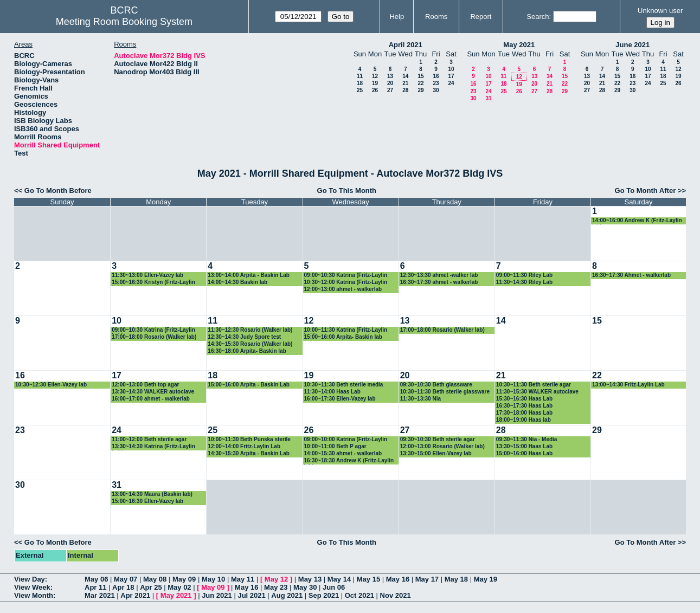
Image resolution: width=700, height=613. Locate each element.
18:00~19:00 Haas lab (524, 420)
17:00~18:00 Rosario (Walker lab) (154, 337)
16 (436, 76)
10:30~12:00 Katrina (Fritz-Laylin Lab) (346, 283)
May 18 (456, 579)
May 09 (184, 579)
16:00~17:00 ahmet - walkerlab (151, 399)
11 (360, 76)
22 (420, 83)
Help (397, 17)
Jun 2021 (217, 595)
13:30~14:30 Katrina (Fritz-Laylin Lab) (153, 447)
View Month (34, 595)
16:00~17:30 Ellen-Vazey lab (340, 399)
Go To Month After (646, 191)
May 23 (276, 587)
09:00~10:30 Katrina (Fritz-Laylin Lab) (346, 276)
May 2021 (519, 45)
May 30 (305, 587)
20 (390, 83)
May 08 (155, 579)
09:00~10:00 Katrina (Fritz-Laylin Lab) (346, 440)
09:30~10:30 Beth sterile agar (438, 439)
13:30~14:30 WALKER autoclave (153, 392)
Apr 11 (95, 587)
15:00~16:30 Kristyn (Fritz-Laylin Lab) (153, 283)
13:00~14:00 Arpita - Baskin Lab (249, 275)
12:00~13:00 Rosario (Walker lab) (442, 446)
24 (451, 83)
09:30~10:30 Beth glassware (436, 385)
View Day (30, 579)
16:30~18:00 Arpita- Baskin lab (247, 351)
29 (420, 90)
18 (360, 83)
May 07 (126, 579)
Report (481, 17)
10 (451, 69)
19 (375, 83)
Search (538, 17)
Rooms (436, 17)
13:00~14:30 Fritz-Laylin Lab (628, 385)
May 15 (368, 579)
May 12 (276, 579)
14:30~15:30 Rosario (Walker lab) (250, 344)
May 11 (243, 579)
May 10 (213, 579)
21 (405, 83)
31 (488, 98)
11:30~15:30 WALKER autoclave (537, 392)
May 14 (339, 579)
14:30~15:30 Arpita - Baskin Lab (249, 453)
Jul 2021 (251, 595)
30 (436, 90)
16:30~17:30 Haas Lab (524, 406)
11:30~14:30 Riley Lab (524, 282)
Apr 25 (151, 587)
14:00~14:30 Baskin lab (237, 282)
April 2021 (406, 45)
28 (405, 90)
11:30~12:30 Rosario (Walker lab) (250, 330)
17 (451, 76)
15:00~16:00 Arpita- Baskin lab (343, 337)
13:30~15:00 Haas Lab (524, 446)
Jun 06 (334, 587)
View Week (32, 587)
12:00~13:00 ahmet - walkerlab (343, 289)
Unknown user (660, 11)
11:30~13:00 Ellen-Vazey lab (147, 275)
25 (360, 90)
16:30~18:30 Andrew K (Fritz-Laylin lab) (349, 461)
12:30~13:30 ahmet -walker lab (439, 275)
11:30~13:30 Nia (420, 399)
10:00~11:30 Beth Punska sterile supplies (249, 440)
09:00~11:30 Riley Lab (524, 275)
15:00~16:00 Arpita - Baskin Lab (249, 385)
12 (375, 76)
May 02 (179, 587)
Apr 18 (123, 587)
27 (390, 90)
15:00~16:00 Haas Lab (524, 453)
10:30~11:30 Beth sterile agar (534, 385)
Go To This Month (347, 191)
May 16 (398, 579)
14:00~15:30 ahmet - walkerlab (343, 453)
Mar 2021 (100, 595)
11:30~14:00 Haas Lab (332, 392)
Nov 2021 (396, 595)
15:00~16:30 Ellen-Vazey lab (147, 501)
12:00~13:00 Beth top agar (145, 385)
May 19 (486, 579)
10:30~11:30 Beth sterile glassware (445, 392)
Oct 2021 (359, 595)
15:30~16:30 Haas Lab (524, 399)
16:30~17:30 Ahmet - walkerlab (631, 275)
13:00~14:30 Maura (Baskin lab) (152, 494)
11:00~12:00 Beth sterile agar (149, 439)
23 (436, 83)
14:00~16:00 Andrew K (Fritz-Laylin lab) (637, 221)
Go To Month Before (58, 191)
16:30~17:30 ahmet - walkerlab (439, 282)
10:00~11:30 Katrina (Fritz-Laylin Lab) (346, 330)
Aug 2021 (287, 595)
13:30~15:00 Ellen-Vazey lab (436, 453)
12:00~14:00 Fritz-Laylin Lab (244, 446)
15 (420, 76)
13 (390, 76)
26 (375, 90)
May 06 (96, 579)
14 (405, 76)
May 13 (310, 579)
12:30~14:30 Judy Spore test (244, 337)
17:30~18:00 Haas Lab (524, 413)
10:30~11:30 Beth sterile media (344, 385)
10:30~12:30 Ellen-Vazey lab (51, 385)
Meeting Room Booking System (124, 22)
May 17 (427, 579)
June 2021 (632, 45)
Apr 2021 (135, 595)
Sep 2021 (324, 595)
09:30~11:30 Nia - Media (527, 439)
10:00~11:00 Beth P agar (335, 446)
